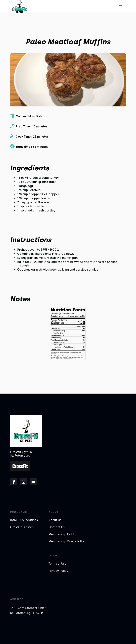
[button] (120, 6)
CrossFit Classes (22, 527)
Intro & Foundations (24, 520)
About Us (55, 520)
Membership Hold (61, 534)
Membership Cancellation (67, 541)
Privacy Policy (58, 571)
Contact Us (57, 527)
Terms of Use (57, 564)
